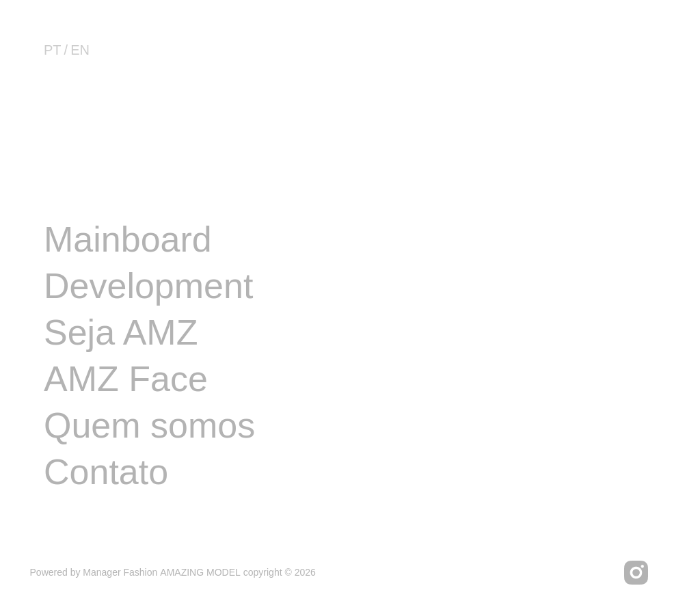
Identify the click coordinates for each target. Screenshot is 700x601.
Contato (106, 472)
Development (148, 286)
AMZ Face (126, 379)
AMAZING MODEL (200, 572)
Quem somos (149, 425)
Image (93, 193)
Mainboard (128, 239)
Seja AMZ (121, 332)
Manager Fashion (120, 572)
